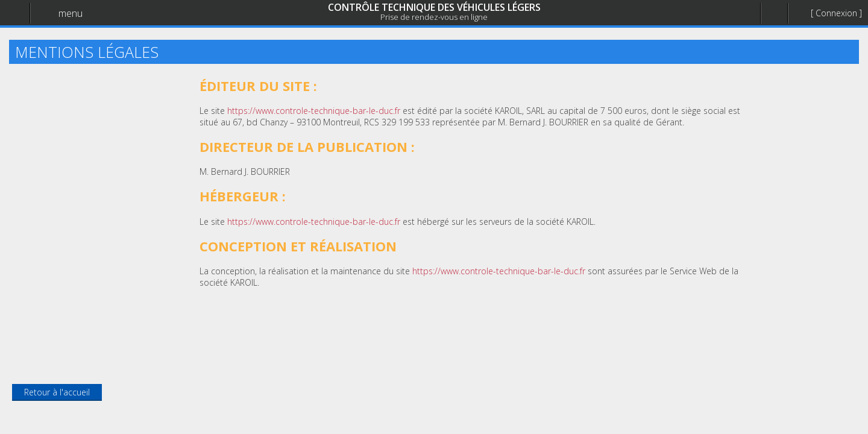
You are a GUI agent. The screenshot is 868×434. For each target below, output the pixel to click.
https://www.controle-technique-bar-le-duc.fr (314, 111)
